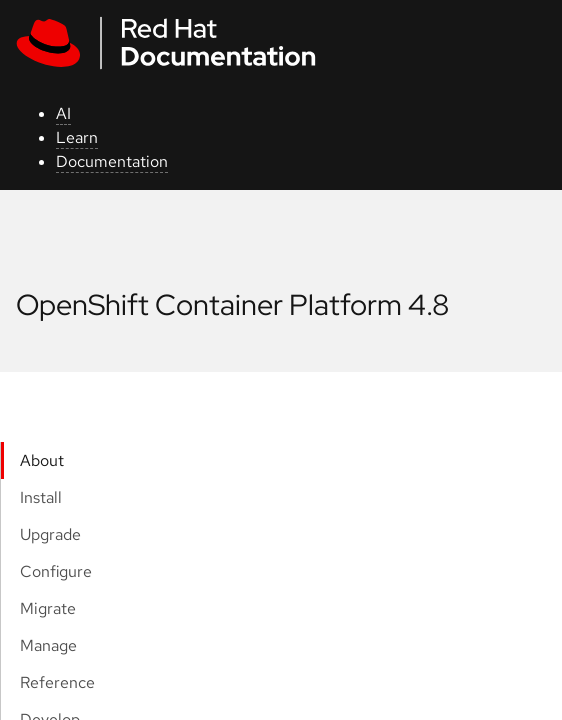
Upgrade (50, 534)
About (42, 460)
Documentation (112, 161)
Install (41, 497)
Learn (77, 137)
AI (63, 113)
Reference (57, 682)
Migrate (48, 608)
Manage (48, 645)
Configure (56, 571)
